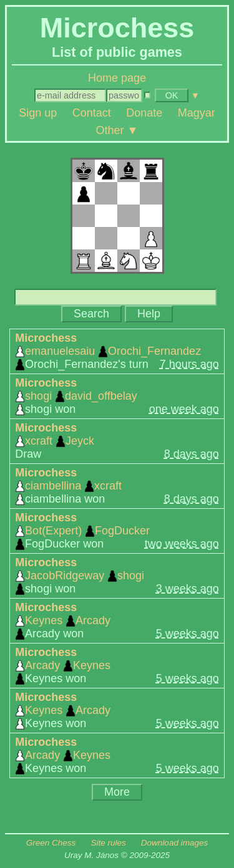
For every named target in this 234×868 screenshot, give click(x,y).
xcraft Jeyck (55, 441)
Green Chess (51, 843)
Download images (174, 843)
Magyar (197, 113)
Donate (144, 113)
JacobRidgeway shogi (80, 576)
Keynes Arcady (63, 620)
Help (149, 314)
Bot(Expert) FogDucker (82, 531)
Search (91, 314)
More (117, 792)
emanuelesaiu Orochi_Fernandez (108, 351)
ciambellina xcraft (68, 486)
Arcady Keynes (63, 665)
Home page (117, 78)
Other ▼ (117, 130)
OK (172, 95)
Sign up (38, 113)
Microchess (46, 338)
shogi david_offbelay (76, 396)
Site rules (108, 843)
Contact (92, 113)
